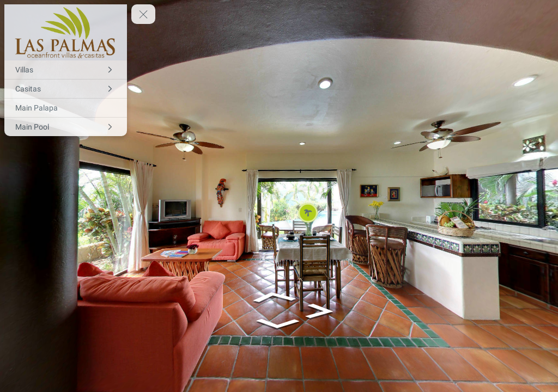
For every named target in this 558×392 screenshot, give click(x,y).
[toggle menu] (143, 14)
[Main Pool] (66, 127)
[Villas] (66, 70)
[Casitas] (66, 89)
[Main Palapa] (66, 108)
